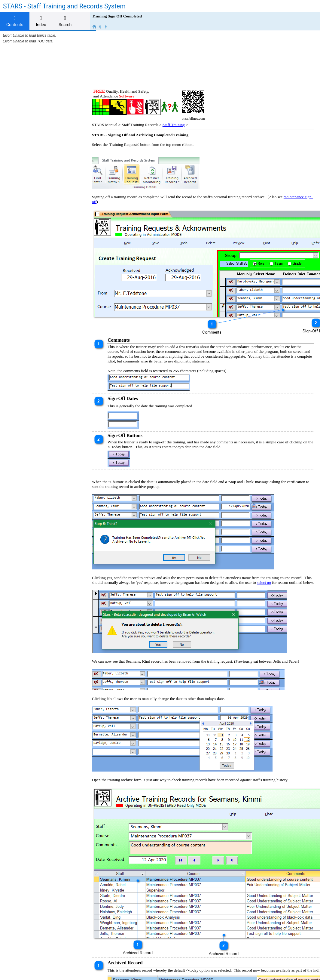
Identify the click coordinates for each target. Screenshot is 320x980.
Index (41, 21)
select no (278, 528)
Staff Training (180, 71)
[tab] (15, 21)
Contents (15, 21)
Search (65, 21)
